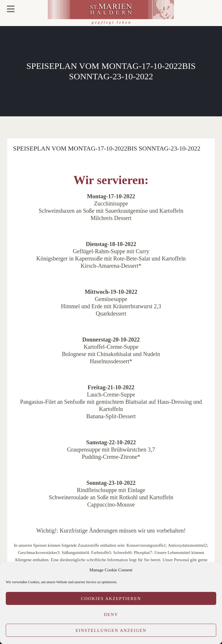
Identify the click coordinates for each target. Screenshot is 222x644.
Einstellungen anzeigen (111, 630)
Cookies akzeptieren (111, 599)
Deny (111, 614)
